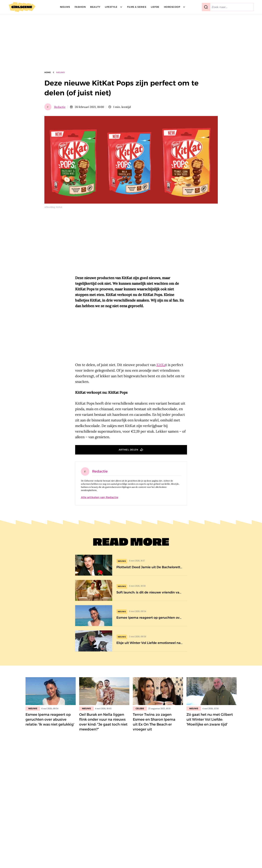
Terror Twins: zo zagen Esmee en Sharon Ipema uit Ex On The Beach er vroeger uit (154, 722)
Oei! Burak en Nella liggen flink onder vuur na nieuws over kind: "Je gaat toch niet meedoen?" (103, 722)
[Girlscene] (22, 7)
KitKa (161, 365)
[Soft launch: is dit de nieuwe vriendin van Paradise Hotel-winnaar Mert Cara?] (131, 590)
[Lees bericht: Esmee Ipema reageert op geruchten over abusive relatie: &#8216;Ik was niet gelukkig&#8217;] (51, 691)
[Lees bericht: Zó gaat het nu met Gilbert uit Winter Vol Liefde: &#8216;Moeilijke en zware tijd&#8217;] (212, 691)
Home (48, 72)
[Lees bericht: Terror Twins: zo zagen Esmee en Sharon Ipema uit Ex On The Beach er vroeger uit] (158, 691)
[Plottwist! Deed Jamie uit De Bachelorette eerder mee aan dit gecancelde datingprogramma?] (131, 565)
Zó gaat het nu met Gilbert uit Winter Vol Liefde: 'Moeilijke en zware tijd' (210, 719)
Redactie (60, 107)
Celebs (140, 708)
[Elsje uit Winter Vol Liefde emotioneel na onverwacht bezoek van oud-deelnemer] (131, 641)
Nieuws (61, 72)
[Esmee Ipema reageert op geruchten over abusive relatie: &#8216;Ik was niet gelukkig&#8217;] (131, 616)
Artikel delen (128, 450)
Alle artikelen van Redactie (100, 497)
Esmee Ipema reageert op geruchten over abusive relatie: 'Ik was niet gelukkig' (50, 719)
